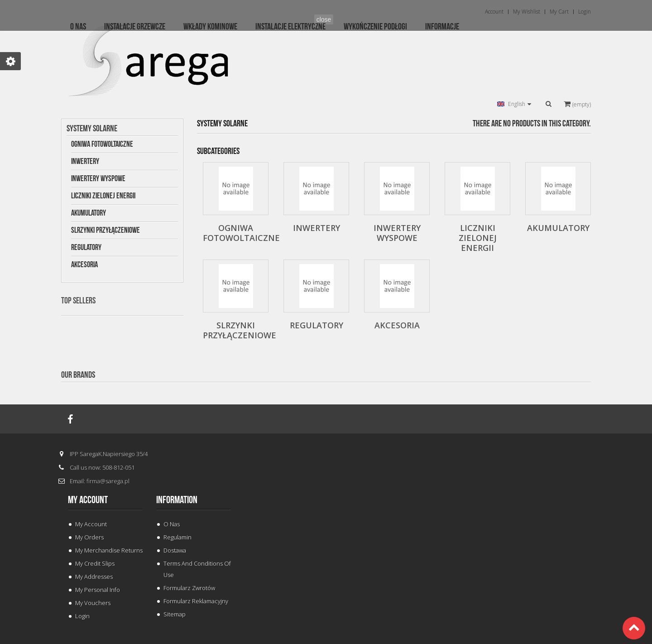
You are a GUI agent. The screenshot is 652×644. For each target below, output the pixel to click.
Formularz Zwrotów (189, 588)
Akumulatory (89, 213)
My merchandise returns (109, 550)
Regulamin (177, 537)
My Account (91, 524)
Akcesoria (84, 265)
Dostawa (175, 550)
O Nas (172, 524)
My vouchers (93, 603)
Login (82, 616)
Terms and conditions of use (197, 569)
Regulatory (86, 248)
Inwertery (85, 161)
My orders (89, 537)
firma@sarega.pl (108, 481)
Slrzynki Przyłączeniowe (105, 230)
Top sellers (78, 301)
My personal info (98, 590)
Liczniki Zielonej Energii (103, 196)
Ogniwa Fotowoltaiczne (102, 144)
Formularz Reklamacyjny (196, 601)
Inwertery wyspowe (98, 179)
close (324, 19)
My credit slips (95, 563)
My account (88, 500)
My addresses (94, 577)
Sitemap (175, 614)
